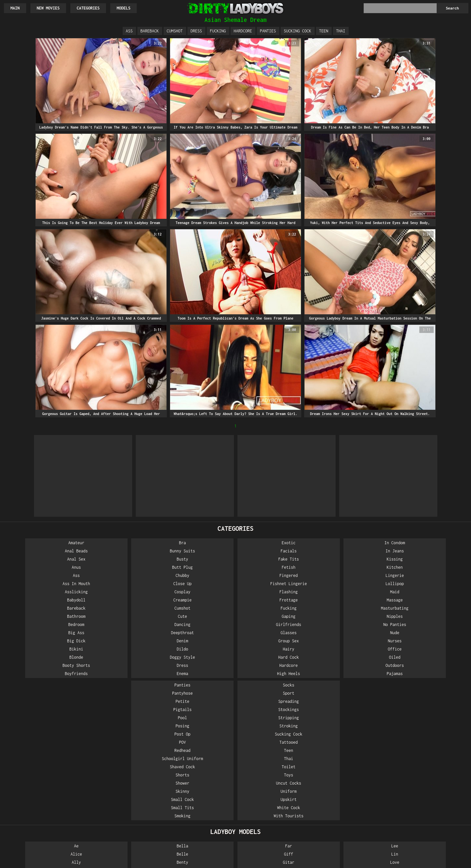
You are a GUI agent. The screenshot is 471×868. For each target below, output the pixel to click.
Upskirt (431, 657)
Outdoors (274, 665)
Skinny (353, 649)
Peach (353, 826)
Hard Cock (196, 657)
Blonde (40, 657)
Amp (40, 736)
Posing (353, 584)
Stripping (431, 575)
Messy (275, 753)
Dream (118, 810)
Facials (196, 551)
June (197, 785)
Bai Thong (40, 802)
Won (431, 810)
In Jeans (274, 551)
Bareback (150, 31)
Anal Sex (40, 559)
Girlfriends (196, 625)
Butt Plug (118, 567)
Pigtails (353, 567)
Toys (431, 633)
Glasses (196, 633)
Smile (431, 745)
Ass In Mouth (40, 584)
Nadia (275, 794)
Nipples (275, 616)
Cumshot (175, 31)
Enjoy (118, 826)
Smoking (353, 674)
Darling (118, 794)
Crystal (118, 785)
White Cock (431, 665)
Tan (431, 769)
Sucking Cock (298, 31)
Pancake (353, 818)
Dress (196, 31)
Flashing (197, 592)
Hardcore (243, 31)
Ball (40, 810)
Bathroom (40, 616)
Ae (40, 704)
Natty (353, 712)
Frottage (197, 600)
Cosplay (118, 592)
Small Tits (353, 665)
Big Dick (40, 641)
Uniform (431, 649)
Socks (431, 543)
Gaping (197, 616)
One (353, 810)
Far (196, 704)
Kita (197, 810)
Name (274, 810)
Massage (275, 600)
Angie (40, 761)
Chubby (118, 575)
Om (353, 802)
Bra (118, 543)
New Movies (48, 8)
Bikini (40, 649)
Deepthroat (118, 633)
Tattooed (431, 600)
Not (353, 777)
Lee (275, 704)
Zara (431, 834)
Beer (40, 834)
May (275, 745)
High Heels (197, 674)
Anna (40, 777)
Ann (40, 769)
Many (274, 736)
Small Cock (353, 657)
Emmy (118, 818)
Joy (196, 777)
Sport (431, 551)
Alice (40, 712)
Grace (196, 736)
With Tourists (431, 674)
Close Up (118, 584)
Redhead (353, 608)
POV (353, 600)
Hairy (196, 649)
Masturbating (274, 608)
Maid (274, 592)
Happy (196, 753)
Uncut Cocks (431, 641)
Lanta (196, 834)
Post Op (353, 592)
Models (124, 8)
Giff (197, 712)
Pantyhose (353, 551)
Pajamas (275, 674)
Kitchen (275, 567)
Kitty (196, 818)
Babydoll (40, 600)
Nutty (353, 785)
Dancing (118, 625)
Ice (196, 761)
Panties (268, 31)
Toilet (431, 625)
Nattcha (353, 704)
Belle (118, 712)
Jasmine (196, 769)
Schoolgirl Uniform (353, 616)
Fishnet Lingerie (197, 584)
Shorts (353, 633)
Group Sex (196, 641)
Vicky (431, 802)
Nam (275, 802)
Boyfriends (40, 674)
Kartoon (196, 794)
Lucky (275, 728)
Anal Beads (40, 551)
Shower (353, 641)
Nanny (275, 834)
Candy (118, 769)
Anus (40, 567)
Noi (353, 769)
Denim (118, 641)
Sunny (431, 753)
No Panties (274, 625)
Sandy (431, 736)
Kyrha (196, 826)
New (353, 728)
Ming (274, 769)
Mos (275, 777)
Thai (341, 31)
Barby (40, 818)
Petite (353, 559)
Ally (40, 720)
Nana (274, 826)
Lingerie (274, 575)
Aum (40, 794)
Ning (353, 761)
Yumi (431, 826)
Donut (118, 802)
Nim (353, 753)
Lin (275, 712)
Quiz (431, 728)
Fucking (218, 31)
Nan (275, 818)
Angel (40, 753)
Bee (40, 826)
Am (40, 728)
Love (274, 720)
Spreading (431, 559)
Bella (118, 704)
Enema (118, 674)
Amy (40, 745)
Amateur (40, 543)
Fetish (197, 567)
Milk (274, 761)
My (274, 785)
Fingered (197, 575)
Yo (431, 818)
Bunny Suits (118, 551)
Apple (40, 785)
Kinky (196, 802)
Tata (431, 777)
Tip (431, 785)
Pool (353, 575)
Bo (118, 745)
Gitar (196, 720)
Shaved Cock (353, 625)
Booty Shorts (40, 665)
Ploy (431, 712)
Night (353, 745)
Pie (353, 834)
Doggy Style (118, 657)
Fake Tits (196, 559)
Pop (431, 720)
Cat (118, 777)
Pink (431, 704)
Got (196, 728)
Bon (118, 753)
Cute (118, 616)
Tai (431, 761)
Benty (118, 720)
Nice (353, 736)
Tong (431, 794)
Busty (118, 559)
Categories (89, 8)
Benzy (118, 736)
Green (196, 745)
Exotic (197, 543)
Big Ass (40, 633)
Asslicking (40, 592)
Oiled (275, 657)
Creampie (118, 600)
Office (274, 649)
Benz (118, 728)
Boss (118, 761)
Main (15, 8)
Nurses (274, 641)
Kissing (275, 559)
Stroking (431, 584)
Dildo (118, 649)
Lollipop (274, 584)
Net (353, 720)
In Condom (275, 543)
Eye (118, 834)
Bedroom (40, 625)
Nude (274, 633)
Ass (129, 31)
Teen (324, 31)
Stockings (431, 567)
